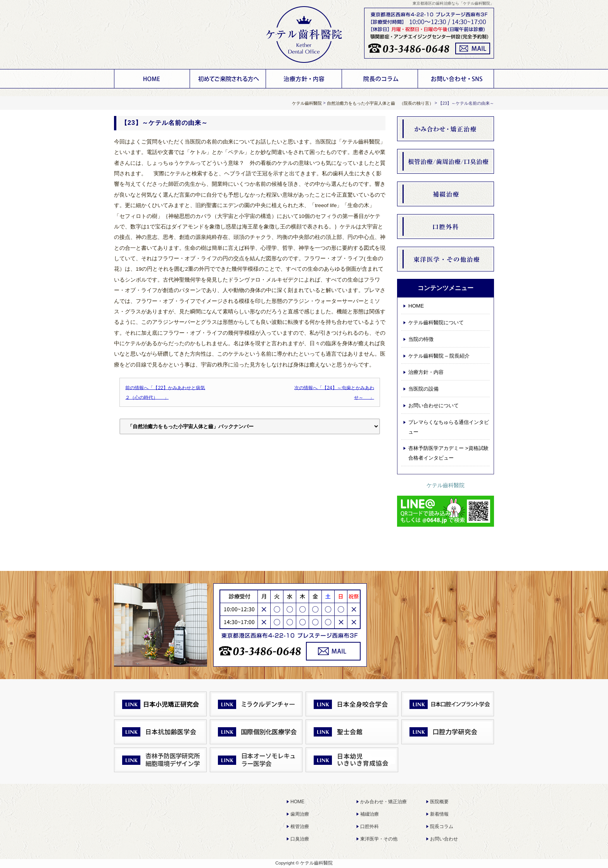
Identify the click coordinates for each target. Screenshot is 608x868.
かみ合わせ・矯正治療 (383, 802)
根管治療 (300, 827)
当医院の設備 (423, 389)
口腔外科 (370, 827)
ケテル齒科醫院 (446, 485)
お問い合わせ (444, 839)
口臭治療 (300, 839)
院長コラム (442, 827)
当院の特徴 (421, 339)
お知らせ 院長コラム (380, 79)
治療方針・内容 (304, 79)
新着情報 (439, 814)
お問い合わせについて (456, 79)
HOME (152, 79)
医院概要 (439, 802)
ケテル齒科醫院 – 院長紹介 (439, 356)
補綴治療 (370, 814)
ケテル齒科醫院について (228, 79)
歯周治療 (300, 814)
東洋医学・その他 (379, 839)
